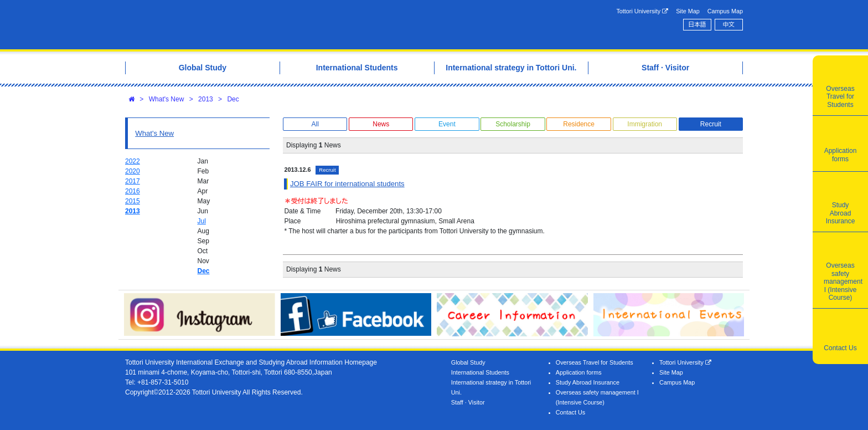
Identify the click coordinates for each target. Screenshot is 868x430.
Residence (579, 124)
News (381, 124)
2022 (133, 161)
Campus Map (725, 11)
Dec (233, 99)
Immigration (645, 124)
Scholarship (513, 124)
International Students (480, 372)
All (315, 124)
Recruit (711, 124)
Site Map (688, 11)
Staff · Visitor (468, 402)
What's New (167, 99)
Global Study (468, 362)
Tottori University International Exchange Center (281, 25)
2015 (133, 201)
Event (447, 124)
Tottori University (642, 11)
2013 (206, 99)
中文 (729, 24)
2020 (133, 171)
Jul (202, 221)
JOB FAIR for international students (347, 184)
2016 (133, 191)
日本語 (697, 24)
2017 (133, 181)
